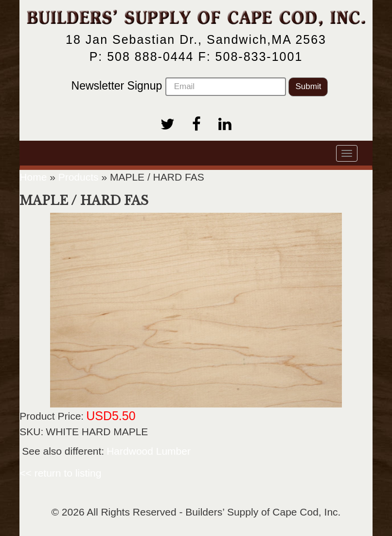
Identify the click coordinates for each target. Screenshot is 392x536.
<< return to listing (60, 473)
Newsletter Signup (179, 87)
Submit (308, 86)
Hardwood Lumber (149, 451)
